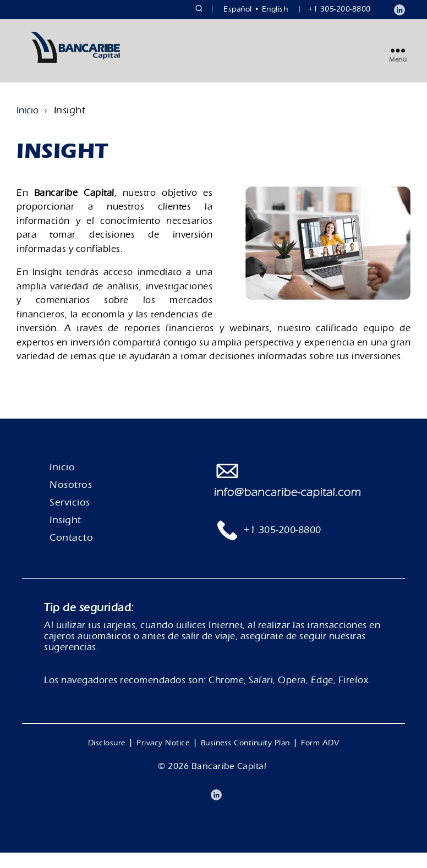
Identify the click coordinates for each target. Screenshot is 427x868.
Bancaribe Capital (229, 782)
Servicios (70, 518)
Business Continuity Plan (245, 759)
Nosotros (71, 500)
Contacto (71, 553)
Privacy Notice (163, 759)
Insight (65, 535)
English (275, 9)
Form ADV (320, 759)
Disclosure (107, 759)
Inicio (28, 125)
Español (238, 9)
